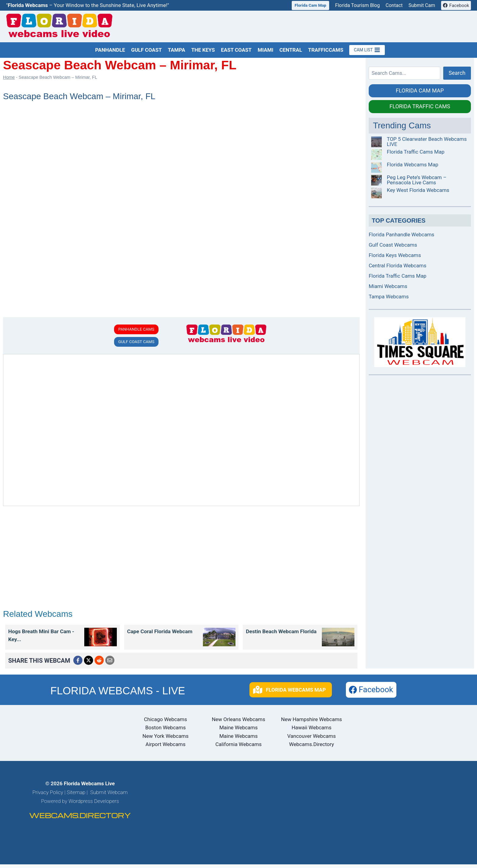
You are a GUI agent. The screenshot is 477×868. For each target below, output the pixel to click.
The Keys (203, 50)
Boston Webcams (166, 731)
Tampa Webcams (389, 297)
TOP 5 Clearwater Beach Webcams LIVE (427, 142)
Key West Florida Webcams (418, 190)
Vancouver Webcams (311, 740)
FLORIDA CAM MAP (420, 90)
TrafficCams (326, 50)
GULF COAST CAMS (136, 343)
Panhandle (110, 50)
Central (291, 50)
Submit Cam (422, 5)
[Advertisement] (360, 26)
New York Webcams (165, 740)
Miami (265, 50)
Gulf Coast (146, 50)
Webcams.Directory (312, 748)
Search (457, 73)
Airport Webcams (165, 748)
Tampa (177, 50)
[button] (291, 694)
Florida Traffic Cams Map (416, 152)
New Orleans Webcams (238, 723)
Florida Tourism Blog (358, 5)
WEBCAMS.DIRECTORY (80, 819)
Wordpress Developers (94, 805)
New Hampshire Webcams (312, 723)
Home (9, 77)
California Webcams (238, 748)
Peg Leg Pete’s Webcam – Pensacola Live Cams (416, 180)
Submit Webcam (109, 796)
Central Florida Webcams (397, 266)
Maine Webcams (238, 731)
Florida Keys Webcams (395, 255)
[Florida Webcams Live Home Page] (59, 27)
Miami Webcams (388, 286)
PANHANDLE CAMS (136, 330)
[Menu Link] (101, 638)
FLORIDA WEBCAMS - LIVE (118, 694)
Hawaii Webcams (311, 731)
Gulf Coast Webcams (393, 245)
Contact (394, 5)
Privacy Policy (48, 796)
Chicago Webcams (165, 723)
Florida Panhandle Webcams (402, 234)
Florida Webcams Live (89, 787)
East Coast (236, 50)
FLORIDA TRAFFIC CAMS (420, 106)
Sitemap (76, 796)
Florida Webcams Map (412, 165)
